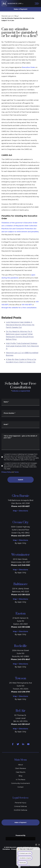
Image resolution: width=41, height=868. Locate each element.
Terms (16, 472)
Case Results (21, 772)
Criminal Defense (20, 806)
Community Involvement (21, 783)
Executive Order (29, 67)
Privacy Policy (6, 472)
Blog (16, 16)
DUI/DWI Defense (21, 810)
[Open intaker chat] (19, 867)
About (21, 765)
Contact (20, 787)
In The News (20, 780)
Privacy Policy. (16, 849)
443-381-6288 (24, 627)
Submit (21, 480)
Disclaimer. (6, 849)
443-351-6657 (24, 506)
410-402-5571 (27, 305)
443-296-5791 (24, 692)
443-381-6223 (24, 595)
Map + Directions (20, 511)
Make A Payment (21, 9)
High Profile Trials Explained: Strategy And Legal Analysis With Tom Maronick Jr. (22, 357)
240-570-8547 (24, 659)
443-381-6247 (24, 724)
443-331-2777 (24, 536)
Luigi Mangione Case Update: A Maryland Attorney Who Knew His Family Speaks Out (20, 336)
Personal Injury (21, 803)
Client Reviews (20, 768)
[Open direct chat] (36, 845)
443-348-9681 (24, 565)
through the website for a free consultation (19, 308)
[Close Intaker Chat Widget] (39, 845)
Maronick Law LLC (7, 16)
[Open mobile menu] (37, 4)
